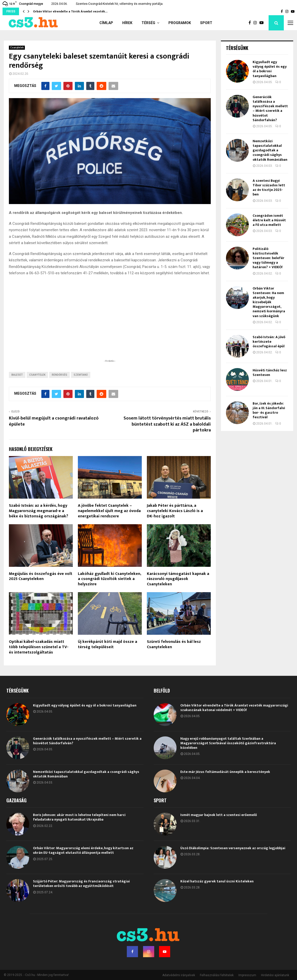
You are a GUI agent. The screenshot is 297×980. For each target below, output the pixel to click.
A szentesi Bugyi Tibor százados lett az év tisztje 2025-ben (269, 188)
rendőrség (59, 375)
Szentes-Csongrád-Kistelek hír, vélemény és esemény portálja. (120, 4)
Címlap (106, 23)
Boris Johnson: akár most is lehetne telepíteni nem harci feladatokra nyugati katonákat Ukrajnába (79, 817)
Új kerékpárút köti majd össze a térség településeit (108, 644)
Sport (206, 23)
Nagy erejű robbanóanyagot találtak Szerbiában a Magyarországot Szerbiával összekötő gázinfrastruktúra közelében (228, 743)
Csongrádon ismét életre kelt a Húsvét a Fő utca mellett (269, 220)
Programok (180, 23)
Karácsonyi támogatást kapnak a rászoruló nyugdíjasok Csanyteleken (178, 579)
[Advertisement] (110, 325)
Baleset (17, 375)
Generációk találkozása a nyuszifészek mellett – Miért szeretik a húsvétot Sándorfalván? (270, 108)
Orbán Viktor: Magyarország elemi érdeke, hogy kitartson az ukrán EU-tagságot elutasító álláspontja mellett (83, 850)
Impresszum (247, 975)
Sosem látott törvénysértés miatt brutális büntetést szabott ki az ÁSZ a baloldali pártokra (167, 424)
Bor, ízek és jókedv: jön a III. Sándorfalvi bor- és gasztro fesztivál (269, 410)
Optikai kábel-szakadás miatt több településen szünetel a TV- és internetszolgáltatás (39, 647)
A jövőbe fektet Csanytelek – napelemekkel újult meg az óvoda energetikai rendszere (109, 511)
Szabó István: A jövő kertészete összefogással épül (269, 342)
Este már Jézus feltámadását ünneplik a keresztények (225, 772)
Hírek (127, 23)
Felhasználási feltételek (217, 975)
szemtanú (81, 375)
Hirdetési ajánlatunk (275, 975)
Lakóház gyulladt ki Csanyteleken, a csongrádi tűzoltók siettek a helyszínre (109, 579)
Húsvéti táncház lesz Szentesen (270, 373)
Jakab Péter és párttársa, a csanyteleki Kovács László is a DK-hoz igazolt (175, 511)
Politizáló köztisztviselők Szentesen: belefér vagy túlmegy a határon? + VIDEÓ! (268, 258)
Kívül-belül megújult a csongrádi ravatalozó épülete (54, 421)
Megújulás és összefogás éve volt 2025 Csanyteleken (41, 576)
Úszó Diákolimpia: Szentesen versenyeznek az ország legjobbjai (233, 848)
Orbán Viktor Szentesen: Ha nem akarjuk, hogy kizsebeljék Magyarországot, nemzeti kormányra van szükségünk (269, 302)
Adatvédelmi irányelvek (179, 975)
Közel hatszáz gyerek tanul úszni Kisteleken (217, 881)
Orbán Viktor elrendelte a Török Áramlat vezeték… (70, 11)
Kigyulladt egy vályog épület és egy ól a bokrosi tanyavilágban (270, 69)
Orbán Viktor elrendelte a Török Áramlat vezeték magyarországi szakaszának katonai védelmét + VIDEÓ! (234, 708)
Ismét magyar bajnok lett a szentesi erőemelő (219, 815)
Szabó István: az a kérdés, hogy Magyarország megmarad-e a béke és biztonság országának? (39, 511)
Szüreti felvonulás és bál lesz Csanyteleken (174, 644)
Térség (148, 23)
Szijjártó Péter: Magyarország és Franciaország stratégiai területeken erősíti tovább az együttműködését (81, 884)
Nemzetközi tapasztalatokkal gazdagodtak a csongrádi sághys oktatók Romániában (270, 150)
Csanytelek (17, 48)
